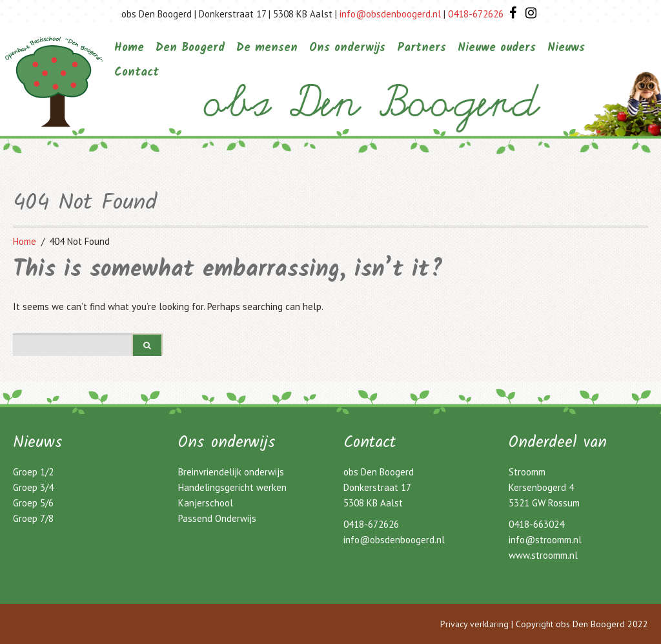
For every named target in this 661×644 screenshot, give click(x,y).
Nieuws (566, 48)
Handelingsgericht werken (232, 487)
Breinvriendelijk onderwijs (231, 472)
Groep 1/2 (33, 472)
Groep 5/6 (33, 503)
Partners (422, 48)
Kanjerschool (206, 503)
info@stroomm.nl (545, 540)
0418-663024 (536, 524)
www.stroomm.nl (543, 555)
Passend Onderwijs (217, 518)
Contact (137, 73)
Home (129, 48)
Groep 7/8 (33, 518)
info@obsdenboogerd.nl (390, 14)
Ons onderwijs (347, 48)
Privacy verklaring (474, 624)
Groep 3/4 (33, 487)
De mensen (267, 48)
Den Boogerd (190, 48)
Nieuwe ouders (497, 48)
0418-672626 (476, 14)
